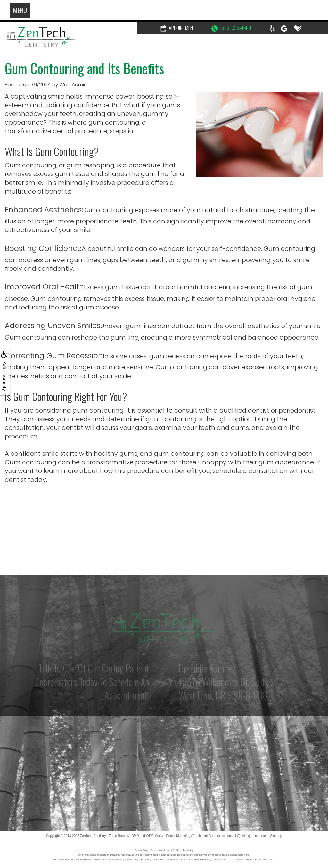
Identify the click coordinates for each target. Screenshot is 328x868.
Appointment (178, 28)
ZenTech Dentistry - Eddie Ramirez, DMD (109, 836)
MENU (20, 10)
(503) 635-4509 (231, 28)
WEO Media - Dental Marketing (168, 836)
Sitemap (276, 836)
